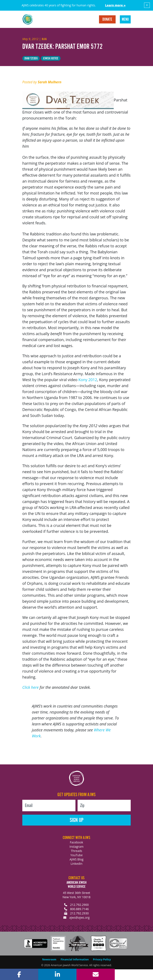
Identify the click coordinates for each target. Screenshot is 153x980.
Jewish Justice (51, 58)
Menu (125, 20)
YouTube (76, 855)
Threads (77, 851)
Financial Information (75, 959)
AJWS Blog (76, 859)
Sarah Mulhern (50, 82)
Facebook (76, 842)
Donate (107, 20)
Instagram (76, 847)
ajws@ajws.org (79, 917)
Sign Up (77, 820)
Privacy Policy (102, 959)
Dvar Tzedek (31, 58)
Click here (30, 687)
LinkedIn (76, 864)
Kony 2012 (88, 380)
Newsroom (49, 959)
